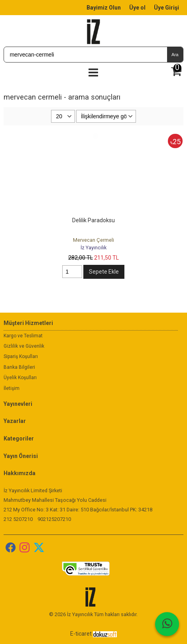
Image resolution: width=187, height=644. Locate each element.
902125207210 (54, 519)
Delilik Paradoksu (93, 220)
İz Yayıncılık (93, 248)
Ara (175, 55)
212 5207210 (18, 519)
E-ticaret (81, 634)
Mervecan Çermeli (93, 240)
